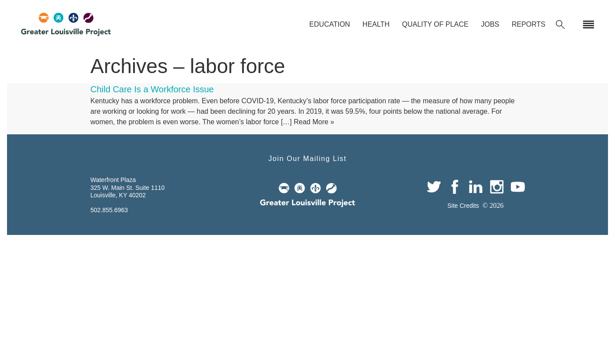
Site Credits (463, 206)
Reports (529, 24)
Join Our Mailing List (307, 159)
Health (376, 24)
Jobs (490, 24)
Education (330, 24)
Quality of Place (435, 24)
